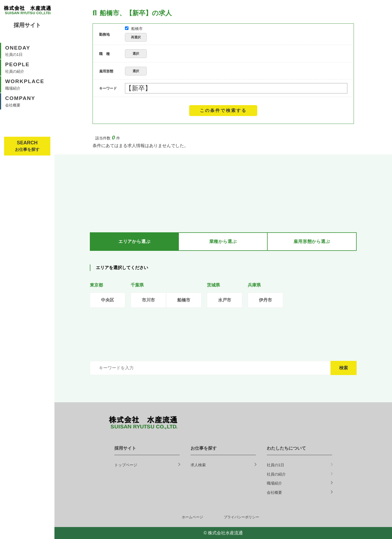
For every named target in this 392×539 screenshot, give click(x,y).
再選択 (136, 37)
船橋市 (134, 29)
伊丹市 (265, 300)
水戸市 (225, 300)
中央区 (108, 300)
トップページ (126, 465)
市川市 (148, 300)
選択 (136, 54)
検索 (344, 368)
